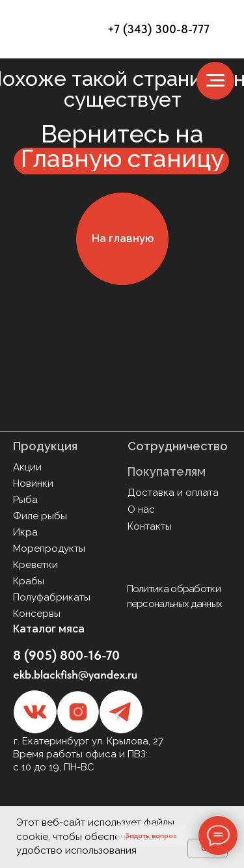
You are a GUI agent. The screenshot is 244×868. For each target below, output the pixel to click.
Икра (25, 532)
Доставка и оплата (173, 493)
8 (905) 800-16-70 (66, 655)
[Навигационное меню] (215, 81)
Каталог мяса (49, 629)
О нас (141, 509)
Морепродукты (49, 549)
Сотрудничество (178, 446)
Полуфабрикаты (52, 597)
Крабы (29, 581)
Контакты (150, 526)
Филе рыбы (40, 516)
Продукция (45, 446)
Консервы (37, 614)
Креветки (35, 565)
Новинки (33, 483)
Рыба (25, 500)
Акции (27, 467)
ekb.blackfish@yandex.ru (75, 674)
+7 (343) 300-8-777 (158, 29)
